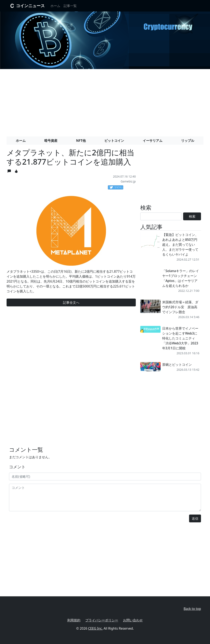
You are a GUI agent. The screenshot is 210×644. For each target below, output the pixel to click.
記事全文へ (71, 302)
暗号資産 (51, 141)
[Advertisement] (105, 101)
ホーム (55, 6)
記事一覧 (70, 6)
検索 (192, 216)
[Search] (161, 216)
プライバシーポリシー (102, 620)
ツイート (116, 187)
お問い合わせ (133, 620)
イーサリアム (153, 141)
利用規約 (74, 620)
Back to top (192, 609)
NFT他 (81, 141)
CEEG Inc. (95, 628)
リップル (188, 141)
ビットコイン (114, 141)
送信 (195, 518)
